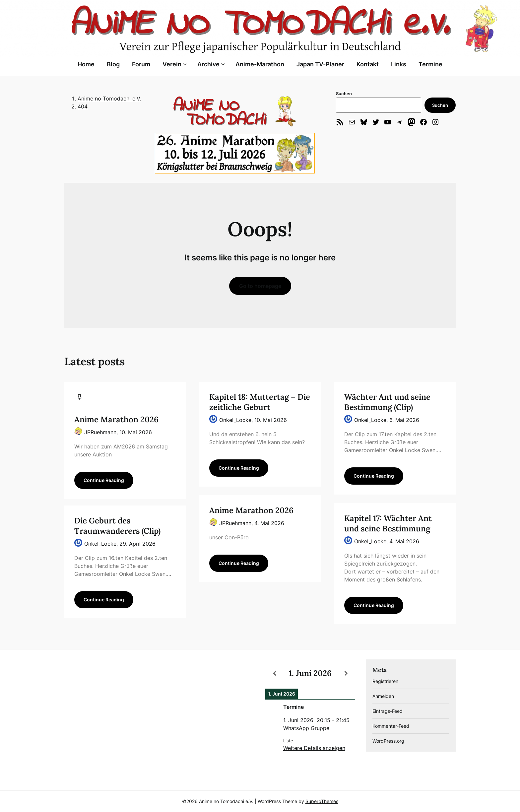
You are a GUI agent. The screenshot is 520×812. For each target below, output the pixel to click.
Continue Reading (104, 480)
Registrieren (385, 681)
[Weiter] (346, 673)
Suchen (344, 94)
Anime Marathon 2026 (116, 419)
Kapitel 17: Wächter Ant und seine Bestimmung (388, 523)
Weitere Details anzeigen (314, 748)
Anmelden (383, 696)
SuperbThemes (322, 801)
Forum (141, 64)
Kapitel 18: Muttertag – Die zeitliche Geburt (260, 402)
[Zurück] (274, 673)
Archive (208, 64)
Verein (172, 64)
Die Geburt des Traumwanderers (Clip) (117, 526)
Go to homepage (260, 286)
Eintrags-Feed (388, 711)
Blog (113, 64)
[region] (235, 111)
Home (86, 64)
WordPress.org (388, 741)
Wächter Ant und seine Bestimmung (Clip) (387, 402)
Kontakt (368, 64)
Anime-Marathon (260, 64)
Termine (430, 64)
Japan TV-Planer (320, 64)
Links (399, 64)
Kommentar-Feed (391, 726)
